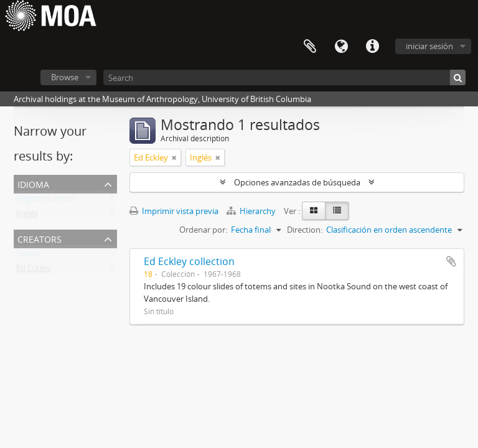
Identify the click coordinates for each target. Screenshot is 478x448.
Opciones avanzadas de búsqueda (297, 182)
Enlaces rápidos (372, 47)
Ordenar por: (203, 230)
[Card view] (314, 211)
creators (40, 238)
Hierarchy (252, 211)
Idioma (341, 47)
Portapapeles (310, 47)
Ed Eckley (33, 271)
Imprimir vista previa (174, 211)
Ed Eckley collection (189, 261)
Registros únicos (46, 201)
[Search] (284, 77)
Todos (28, 256)
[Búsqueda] (458, 77)
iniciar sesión (429, 46)
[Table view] (337, 211)
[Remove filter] (174, 157)
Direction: (305, 230)
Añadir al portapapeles (451, 261)
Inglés (27, 216)
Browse (65, 77)
